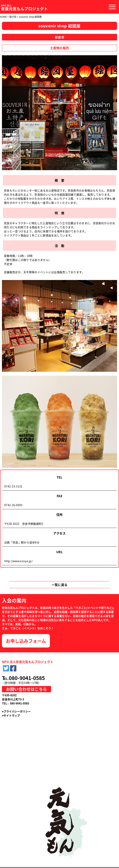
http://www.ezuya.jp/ (18, 561)
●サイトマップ (11, 715)
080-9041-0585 (27, 678)
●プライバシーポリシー (16, 711)
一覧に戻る (60, 585)
